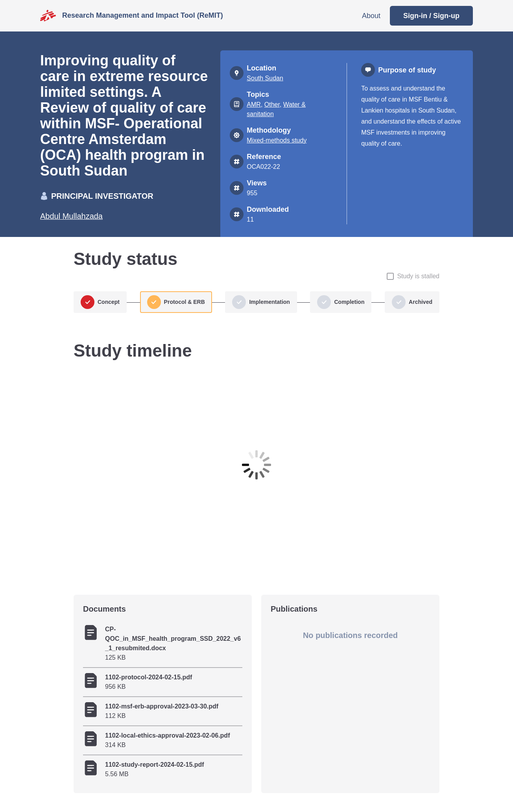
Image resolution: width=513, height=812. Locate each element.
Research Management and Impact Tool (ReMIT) (143, 15)
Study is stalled (418, 276)
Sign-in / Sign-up (431, 16)
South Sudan (265, 78)
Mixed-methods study (277, 140)
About (371, 16)
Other (272, 105)
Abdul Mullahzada (71, 216)
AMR (254, 105)
